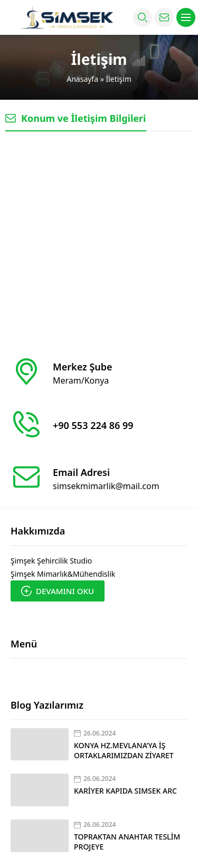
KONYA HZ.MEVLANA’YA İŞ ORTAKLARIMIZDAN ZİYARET (124, 750)
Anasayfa (82, 79)
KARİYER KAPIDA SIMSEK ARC (125, 791)
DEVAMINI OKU (58, 591)
